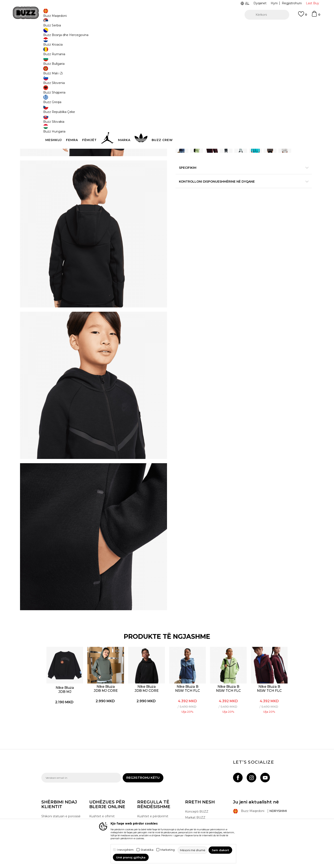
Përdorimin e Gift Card (154, 810)
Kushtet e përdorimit (153, 771)
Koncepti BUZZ (197, 766)
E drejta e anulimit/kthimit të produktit (111, 779)
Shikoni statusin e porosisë (61, 771)
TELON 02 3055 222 (82, 27)
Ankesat (95, 803)
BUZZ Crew (194, 778)
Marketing (168, 850)
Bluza (97, 34)
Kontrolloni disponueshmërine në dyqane (231, 215)
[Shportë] (316, 16)
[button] (267, 15)
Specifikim (231, 201)
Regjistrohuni (292, 3)
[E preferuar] (302, 16)
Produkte (74, 34)
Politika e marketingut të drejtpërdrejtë (156, 796)
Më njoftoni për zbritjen (276, 93)
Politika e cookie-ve (152, 804)
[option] (167, 27)
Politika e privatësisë (152, 788)
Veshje (87, 34)
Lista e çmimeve (150, 816)
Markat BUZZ (195, 772)
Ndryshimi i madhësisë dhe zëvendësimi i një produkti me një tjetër (109, 792)
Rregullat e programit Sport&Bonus (153, 779)
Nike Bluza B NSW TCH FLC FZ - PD (188, 642)
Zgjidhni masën (188, 113)
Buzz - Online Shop (53, 34)
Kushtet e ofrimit (102, 771)
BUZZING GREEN (193, 70)
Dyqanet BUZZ (197, 784)
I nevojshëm (125, 850)
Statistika (147, 850)
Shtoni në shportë (203, 136)
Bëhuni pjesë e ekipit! (201, 790)
